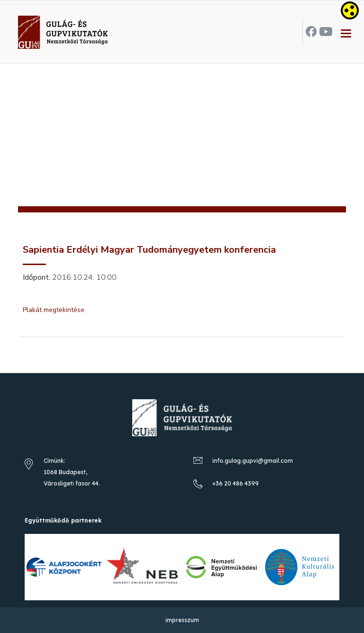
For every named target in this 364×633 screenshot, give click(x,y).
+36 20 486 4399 (236, 483)
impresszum (182, 620)
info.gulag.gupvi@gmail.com (253, 461)
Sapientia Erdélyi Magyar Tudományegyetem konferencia (149, 250)
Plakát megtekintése (54, 310)
